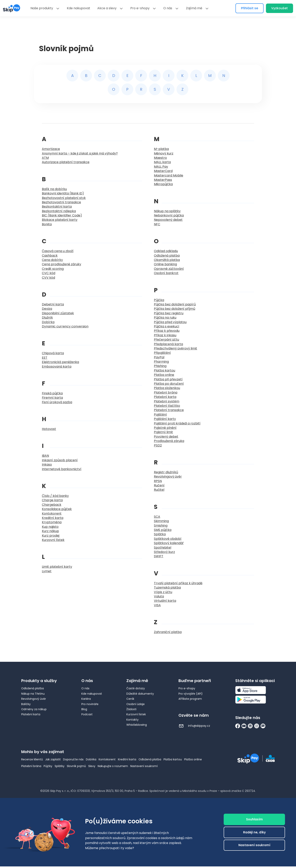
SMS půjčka (163, 530)
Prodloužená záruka (169, 441)
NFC (157, 224)
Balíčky (26, 704)
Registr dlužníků (166, 472)
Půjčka (159, 300)
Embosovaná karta (57, 367)
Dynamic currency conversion (65, 326)
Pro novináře (90, 704)
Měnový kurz (164, 153)
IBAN (45, 456)
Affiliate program (190, 699)
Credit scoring (53, 269)
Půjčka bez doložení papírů (175, 304)
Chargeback (52, 505)
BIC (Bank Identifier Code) (62, 215)
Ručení (159, 485)
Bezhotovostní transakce (61, 202)
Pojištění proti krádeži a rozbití (177, 423)
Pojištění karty (165, 419)
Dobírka (48, 322)
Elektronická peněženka (60, 362)
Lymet (47, 571)
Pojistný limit (163, 432)
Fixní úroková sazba (57, 402)
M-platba (161, 149)
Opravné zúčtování (169, 269)
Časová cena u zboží (58, 251)
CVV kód (48, 278)
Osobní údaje (136, 704)
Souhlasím (254, 819)
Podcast (87, 714)
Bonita (47, 224)
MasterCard (163, 171)
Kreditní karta (53, 518)
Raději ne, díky (254, 832)
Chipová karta (53, 353)
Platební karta (165, 397)
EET (45, 358)
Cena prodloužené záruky (62, 264)
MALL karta (162, 162)
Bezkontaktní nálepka (59, 211)
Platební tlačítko (167, 406)
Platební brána (166, 392)
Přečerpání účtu (166, 340)
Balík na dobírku (54, 189)
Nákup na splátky (167, 211)
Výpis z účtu (163, 592)
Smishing (161, 526)
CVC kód (49, 273)
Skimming (161, 521)
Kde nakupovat (79, 8)
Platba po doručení (169, 384)
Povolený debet (166, 437)
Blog (84, 709)
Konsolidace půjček (57, 509)
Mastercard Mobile (169, 175)
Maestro (160, 158)
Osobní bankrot (166, 273)
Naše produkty (42, 8)
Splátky (60, 766)
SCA (157, 517)
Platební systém (167, 401)
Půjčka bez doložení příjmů (175, 309)
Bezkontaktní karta (57, 207)
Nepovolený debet (168, 220)
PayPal (159, 357)
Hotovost (49, 429)
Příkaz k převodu (167, 331)
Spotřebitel (163, 548)
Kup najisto (50, 527)
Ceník (130, 699)
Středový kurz (164, 552)
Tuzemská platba (167, 587)
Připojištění (162, 353)
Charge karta (52, 500)
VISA (157, 605)
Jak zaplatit (53, 759)
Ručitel (159, 490)
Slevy (92, 766)
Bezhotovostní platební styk (64, 198)
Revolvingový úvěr (168, 477)
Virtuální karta (165, 601)
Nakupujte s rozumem (113, 766)
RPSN (158, 481)
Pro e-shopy (140, 8)
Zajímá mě (194, 8)
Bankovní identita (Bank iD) (63, 193)
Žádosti (131, 709)
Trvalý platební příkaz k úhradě (178, 583)
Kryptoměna (52, 522)
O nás (168, 8)
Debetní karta (53, 304)
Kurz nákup (50, 531)
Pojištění (160, 415)
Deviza (47, 309)
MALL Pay (161, 167)
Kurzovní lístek (53, 540)
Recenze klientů (32, 759)
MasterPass (163, 180)
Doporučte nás (73, 759)
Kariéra (86, 699)
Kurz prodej (51, 536)
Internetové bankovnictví (62, 469)
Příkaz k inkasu (165, 335)
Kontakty (132, 720)
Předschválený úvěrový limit (176, 348)
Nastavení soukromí (144, 766)
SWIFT (159, 556)
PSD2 (158, 445)
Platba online (164, 375)
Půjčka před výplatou (170, 322)
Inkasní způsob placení (60, 460)
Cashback (50, 256)
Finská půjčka (52, 393)
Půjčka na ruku (165, 318)
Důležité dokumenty (140, 694)
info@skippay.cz (194, 726)
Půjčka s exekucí (167, 326)
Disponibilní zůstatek (58, 313)
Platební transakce (169, 410)
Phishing (160, 366)
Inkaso (47, 465)
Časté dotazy (136, 688)
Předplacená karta (168, 344)
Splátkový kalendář (169, 543)
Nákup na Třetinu (33, 694)
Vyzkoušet (279, 8)
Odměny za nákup (34, 709)
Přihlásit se (250, 8)
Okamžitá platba (167, 260)
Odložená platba (167, 256)
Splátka (160, 534)
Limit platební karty (57, 567)
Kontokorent (52, 513)
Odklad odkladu (166, 251)
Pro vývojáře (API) (191, 694)
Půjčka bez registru (169, 313)
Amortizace (51, 149)
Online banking (165, 264)
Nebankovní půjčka (169, 215)
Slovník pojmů (76, 766)
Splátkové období (168, 539)
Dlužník (47, 318)
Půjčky (48, 766)
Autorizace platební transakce (66, 162)
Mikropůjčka (163, 184)
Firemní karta (52, 398)
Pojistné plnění (165, 428)
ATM (45, 158)
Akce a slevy (107, 8)
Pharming (161, 362)
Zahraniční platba (168, 632)
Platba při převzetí (168, 379)
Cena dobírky (52, 260)
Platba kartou (165, 370)
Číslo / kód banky (55, 496)
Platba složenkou (167, 388)
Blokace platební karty (60, 220)
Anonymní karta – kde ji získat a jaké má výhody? (80, 153)
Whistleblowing (137, 725)
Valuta (159, 596)
